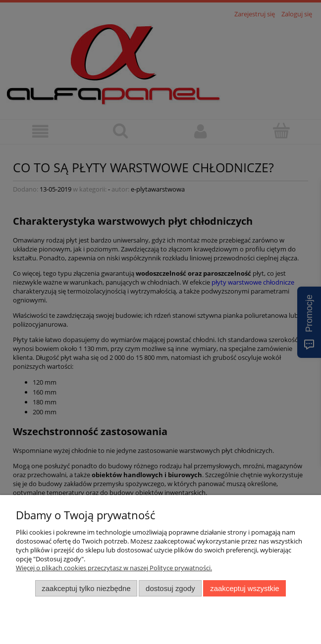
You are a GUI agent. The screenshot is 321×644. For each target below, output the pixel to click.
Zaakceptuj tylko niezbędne (86, 588)
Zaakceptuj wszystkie (244, 588)
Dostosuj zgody (170, 588)
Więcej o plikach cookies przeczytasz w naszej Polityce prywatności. (114, 568)
